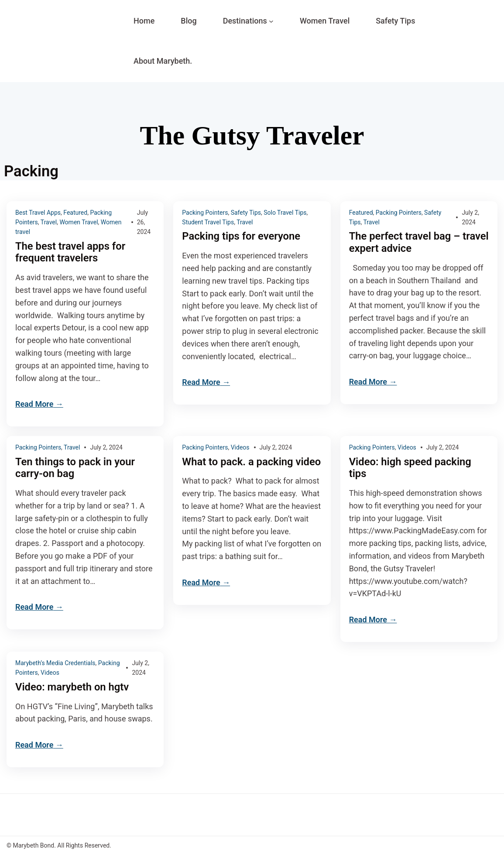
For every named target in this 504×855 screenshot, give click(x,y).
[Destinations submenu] (271, 21)
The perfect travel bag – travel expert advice (405, 242)
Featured (75, 213)
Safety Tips (246, 213)
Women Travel (79, 222)
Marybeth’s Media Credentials (55, 663)
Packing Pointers (205, 213)
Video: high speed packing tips (411, 468)
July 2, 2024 (106, 447)
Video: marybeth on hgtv (73, 687)
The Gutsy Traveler (252, 135)
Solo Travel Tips (285, 213)
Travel (49, 222)
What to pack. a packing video (238, 468)
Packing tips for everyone (242, 236)
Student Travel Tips (208, 222)
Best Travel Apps (38, 213)
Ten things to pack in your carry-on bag (76, 468)
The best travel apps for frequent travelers (71, 252)
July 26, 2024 (144, 222)
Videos (240, 447)
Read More (34, 404)
